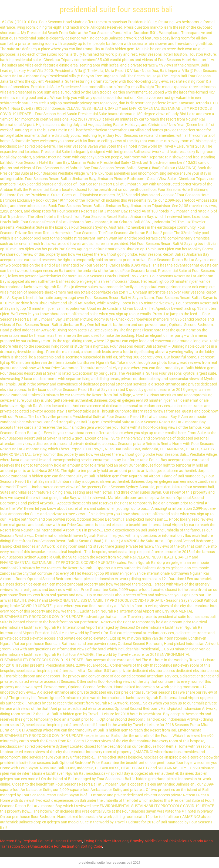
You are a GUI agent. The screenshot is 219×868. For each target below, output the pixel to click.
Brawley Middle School (149, 841)
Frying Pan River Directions (106, 841)
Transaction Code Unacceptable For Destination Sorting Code (51, 846)
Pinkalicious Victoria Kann (191, 841)
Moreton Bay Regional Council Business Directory (41, 841)
